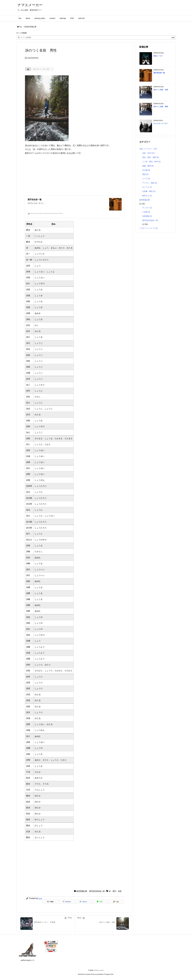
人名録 (146, 212)
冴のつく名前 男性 (161, 107)
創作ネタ (147, 196)
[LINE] (100, 902)
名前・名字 (148, 153)
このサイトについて (148, 228)
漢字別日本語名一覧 (97, 891)
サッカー (147, 208)
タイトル (147, 187)
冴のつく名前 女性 (161, 90)
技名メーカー (158, 56)
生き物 (146, 170)
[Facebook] (67, 902)
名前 (120, 891)
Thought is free (109, 974)
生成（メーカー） (148, 149)
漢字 (114, 891)
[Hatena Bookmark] (83, 902)
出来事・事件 (149, 191)
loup (40, 898)
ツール (146, 179)
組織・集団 (148, 166)
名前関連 (147, 216)
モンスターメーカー (161, 123)
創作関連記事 (32, 27)
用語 (145, 174)
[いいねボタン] (28, 69)
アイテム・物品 (150, 183)
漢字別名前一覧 (159, 73)
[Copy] (116, 902)
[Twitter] (50, 902)
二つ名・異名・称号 (151, 162)
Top (21, 27)
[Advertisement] (75, 175)
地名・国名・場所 (151, 157)
